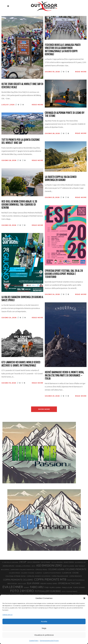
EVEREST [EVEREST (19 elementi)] (26, 588)
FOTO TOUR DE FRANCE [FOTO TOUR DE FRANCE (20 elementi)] (70, 591)
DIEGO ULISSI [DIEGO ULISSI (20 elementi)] (22, 584)
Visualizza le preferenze (44, 635)
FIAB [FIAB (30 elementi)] (46, 587)
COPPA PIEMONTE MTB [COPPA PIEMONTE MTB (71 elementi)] (50, 579)
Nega (44, 628)
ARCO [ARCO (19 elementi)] (33, 566)
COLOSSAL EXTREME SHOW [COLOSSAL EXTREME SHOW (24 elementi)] (16, 576)
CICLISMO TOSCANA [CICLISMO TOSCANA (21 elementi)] (28, 573)
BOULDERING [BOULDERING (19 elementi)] (5, 570)
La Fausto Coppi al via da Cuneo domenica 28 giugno (61, 178)
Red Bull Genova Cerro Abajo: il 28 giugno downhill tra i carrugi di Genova (19, 205)
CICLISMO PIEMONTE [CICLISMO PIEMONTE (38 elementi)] (76, 569)
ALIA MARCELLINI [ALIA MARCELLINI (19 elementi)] (80, 562)
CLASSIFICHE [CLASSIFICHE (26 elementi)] (67, 573)
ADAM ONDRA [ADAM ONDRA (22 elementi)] (69, 562)
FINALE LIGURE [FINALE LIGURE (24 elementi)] (67, 587)
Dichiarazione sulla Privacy (49, 640)
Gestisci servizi (7, 615)
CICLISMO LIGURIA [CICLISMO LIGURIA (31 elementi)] (56, 569)
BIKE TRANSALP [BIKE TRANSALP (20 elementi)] (80, 566)
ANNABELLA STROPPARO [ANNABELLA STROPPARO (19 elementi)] (23, 566)
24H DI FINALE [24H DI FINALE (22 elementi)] (45, 562)
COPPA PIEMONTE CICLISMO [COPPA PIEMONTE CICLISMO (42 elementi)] (18, 580)
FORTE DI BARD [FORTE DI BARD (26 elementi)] (79, 587)
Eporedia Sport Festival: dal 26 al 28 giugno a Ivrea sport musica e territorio (64, 274)
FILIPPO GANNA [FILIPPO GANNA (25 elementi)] (55, 587)
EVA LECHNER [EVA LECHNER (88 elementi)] (13, 587)
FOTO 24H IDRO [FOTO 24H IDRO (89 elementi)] (22, 591)
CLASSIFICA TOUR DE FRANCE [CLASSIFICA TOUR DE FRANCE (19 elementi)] (52, 573)
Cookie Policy (34, 640)
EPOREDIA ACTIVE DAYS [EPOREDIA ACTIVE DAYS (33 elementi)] (69, 583)
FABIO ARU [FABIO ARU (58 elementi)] (37, 587)
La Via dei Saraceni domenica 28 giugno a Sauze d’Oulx (22, 299)
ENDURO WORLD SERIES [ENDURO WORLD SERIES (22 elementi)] (49, 584)
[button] (84, 598)
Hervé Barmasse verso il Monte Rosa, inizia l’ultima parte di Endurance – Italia (64, 375)
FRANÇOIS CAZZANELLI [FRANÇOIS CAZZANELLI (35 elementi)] (12, 595)
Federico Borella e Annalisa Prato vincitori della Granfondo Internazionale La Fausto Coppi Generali (63, 50)
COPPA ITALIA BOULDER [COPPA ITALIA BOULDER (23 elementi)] (60, 576)
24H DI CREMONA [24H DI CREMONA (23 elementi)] (33, 562)
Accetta (44, 621)
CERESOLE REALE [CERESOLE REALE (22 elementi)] (41, 570)
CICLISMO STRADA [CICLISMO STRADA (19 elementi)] (15, 573)
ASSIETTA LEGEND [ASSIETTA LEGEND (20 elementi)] (69, 566)
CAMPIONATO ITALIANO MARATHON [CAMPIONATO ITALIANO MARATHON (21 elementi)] (22, 570)
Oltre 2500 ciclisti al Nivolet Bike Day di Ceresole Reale (22, 86)
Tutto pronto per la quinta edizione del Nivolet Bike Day (21, 141)
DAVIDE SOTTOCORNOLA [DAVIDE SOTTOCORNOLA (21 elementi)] (76, 580)
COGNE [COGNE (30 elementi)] (75, 573)
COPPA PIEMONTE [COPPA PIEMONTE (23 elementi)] (76, 576)
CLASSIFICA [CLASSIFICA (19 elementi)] (39, 573)
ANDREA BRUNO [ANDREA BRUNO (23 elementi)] (9, 566)
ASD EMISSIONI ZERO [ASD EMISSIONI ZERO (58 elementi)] (49, 565)
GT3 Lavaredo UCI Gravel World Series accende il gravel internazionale (21, 364)
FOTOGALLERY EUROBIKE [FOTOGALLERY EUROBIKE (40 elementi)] (48, 591)
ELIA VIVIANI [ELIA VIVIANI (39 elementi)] (33, 583)
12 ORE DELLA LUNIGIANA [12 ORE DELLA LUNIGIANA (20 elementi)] (10, 562)
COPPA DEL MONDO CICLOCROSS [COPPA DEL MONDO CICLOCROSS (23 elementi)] (38, 576)
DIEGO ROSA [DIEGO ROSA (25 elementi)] (12, 584)
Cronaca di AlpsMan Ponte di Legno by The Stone (65, 114)
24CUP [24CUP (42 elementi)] (23, 562)
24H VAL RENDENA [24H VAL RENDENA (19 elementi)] (57, 562)
